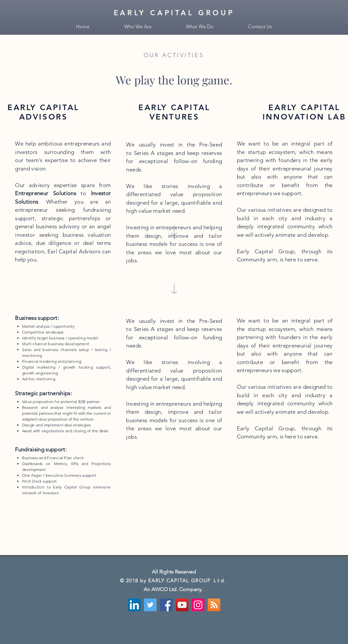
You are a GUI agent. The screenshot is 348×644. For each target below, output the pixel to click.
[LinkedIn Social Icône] (134, 605)
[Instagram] (198, 605)
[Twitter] (150, 605)
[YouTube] (182, 605)
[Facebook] (166, 605)
